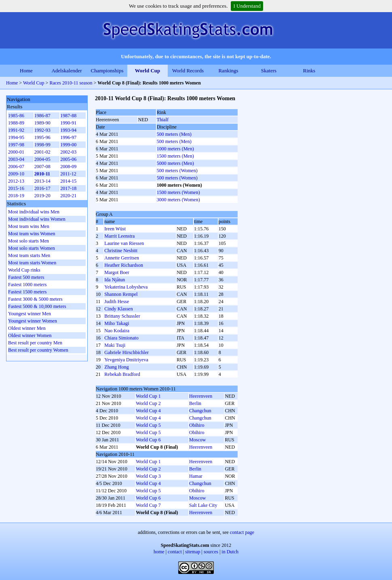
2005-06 (68, 159)
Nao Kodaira (117, 331)
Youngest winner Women (33, 321)
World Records (188, 71)
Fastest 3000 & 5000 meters (35, 299)
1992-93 (42, 130)
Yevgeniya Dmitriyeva (126, 360)
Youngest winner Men (30, 314)
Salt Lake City (203, 505)
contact (175, 552)
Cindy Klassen (118, 309)
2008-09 (68, 167)
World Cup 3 (148, 476)
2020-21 (68, 196)
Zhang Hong (116, 367)
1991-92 (16, 130)
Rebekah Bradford (122, 374)
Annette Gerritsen (122, 258)
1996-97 (68, 137)
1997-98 (16, 145)
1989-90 (42, 123)
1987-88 (68, 116)
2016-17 (42, 188)
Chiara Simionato (121, 338)
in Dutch (230, 552)
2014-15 (68, 181)
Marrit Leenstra (119, 236)
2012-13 (16, 181)
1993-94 (68, 130)
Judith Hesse (117, 302)
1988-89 (16, 123)
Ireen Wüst (115, 229)
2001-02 (42, 152)
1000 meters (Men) (175, 149)
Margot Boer (117, 272)
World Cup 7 (148, 505)
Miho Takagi (117, 323)
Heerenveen (201, 396)
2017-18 (68, 188)
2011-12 (68, 174)
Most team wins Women (32, 234)
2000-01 (16, 152)
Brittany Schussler (122, 316)
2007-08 (42, 167)
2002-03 (68, 152)
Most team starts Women (32, 263)
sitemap (193, 552)
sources (211, 552)
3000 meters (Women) (178, 200)
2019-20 (42, 196)
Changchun (200, 411)
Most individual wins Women (37, 219)
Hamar (196, 476)
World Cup (148, 71)
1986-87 (42, 116)
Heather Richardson (124, 265)
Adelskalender (66, 71)
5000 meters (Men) (175, 163)
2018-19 (16, 196)
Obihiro (197, 425)
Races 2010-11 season (71, 83)
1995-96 (42, 137)
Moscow (197, 440)
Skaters (269, 71)
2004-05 (42, 159)
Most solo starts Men (28, 241)
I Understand (247, 6)
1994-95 (16, 137)
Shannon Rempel (121, 294)
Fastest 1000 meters (27, 285)
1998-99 (42, 145)
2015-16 (16, 188)
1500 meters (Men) (175, 156)
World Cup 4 (148, 411)
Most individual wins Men (34, 212)
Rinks (309, 71)
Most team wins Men (29, 226)
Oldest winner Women (30, 335)
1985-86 (16, 116)
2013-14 (42, 181)
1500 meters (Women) (178, 192)
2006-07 (16, 167)
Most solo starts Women (32, 248)
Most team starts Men (29, 255)
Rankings (228, 71)
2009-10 (16, 174)
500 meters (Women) (177, 171)
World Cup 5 (148, 425)
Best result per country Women (38, 350)
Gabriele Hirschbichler (126, 352)
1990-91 (68, 123)
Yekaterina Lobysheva (126, 287)
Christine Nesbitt (121, 251)
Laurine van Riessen (124, 243)
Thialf (163, 120)
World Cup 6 (148, 440)
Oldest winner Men (27, 328)
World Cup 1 (148, 396)
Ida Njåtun (115, 280)
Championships (107, 71)
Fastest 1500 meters (27, 292)
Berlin (195, 403)
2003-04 (16, 159)
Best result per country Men (35, 343)
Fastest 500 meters (26, 277)
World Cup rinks (24, 270)
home (159, 552)
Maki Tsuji (115, 345)
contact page (242, 532)
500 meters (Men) (174, 134)
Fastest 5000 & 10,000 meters (37, 306)
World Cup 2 (148, 403)
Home (26, 71)
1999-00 (68, 145)
